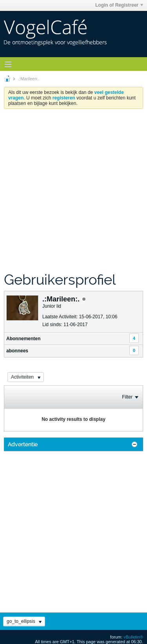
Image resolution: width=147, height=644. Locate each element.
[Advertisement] (73, 190)
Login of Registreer (119, 5)
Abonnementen (23, 339)
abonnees (17, 351)
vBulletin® (133, 637)
